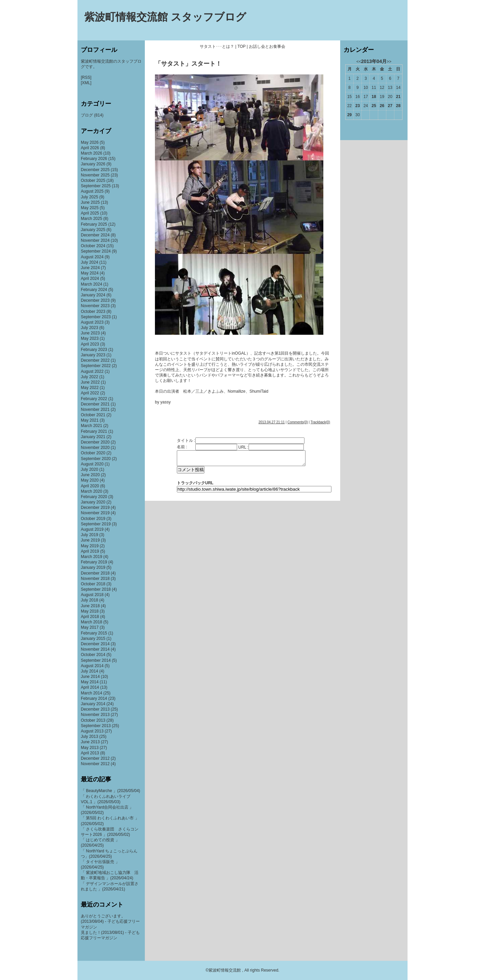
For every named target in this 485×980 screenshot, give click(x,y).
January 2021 (93, 437)
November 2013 (95, 715)
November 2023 (95, 306)
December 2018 (95, 573)
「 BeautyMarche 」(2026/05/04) (110, 791)
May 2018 (90, 611)
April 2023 (90, 344)
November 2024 (95, 240)
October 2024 (93, 246)
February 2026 (94, 159)
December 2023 (95, 300)
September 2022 (96, 366)
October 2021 (93, 415)
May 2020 (90, 480)
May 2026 (90, 142)
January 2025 (93, 230)
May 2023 (90, 338)
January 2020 (93, 502)
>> (389, 62)
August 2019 (92, 529)
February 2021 (94, 431)
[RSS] (86, 77)
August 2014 (92, 666)
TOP (241, 46)
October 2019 (93, 519)
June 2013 (90, 742)
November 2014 (95, 649)
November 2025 (95, 175)
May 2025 (90, 208)
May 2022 (90, 388)
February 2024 (94, 290)
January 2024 (93, 295)
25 (374, 106)
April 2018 (90, 617)
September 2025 (96, 186)
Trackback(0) (320, 422)
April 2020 (90, 486)
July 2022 (89, 377)
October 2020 (93, 453)
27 (390, 106)
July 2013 (89, 737)
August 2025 (92, 191)
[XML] (86, 83)
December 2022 (95, 360)
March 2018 (91, 622)
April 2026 (90, 148)
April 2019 (90, 551)
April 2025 (90, 213)
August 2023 (92, 322)
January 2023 (93, 355)
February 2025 (94, 224)
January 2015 (93, 639)
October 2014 (93, 655)
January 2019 (93, 567)
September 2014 (96, 660)
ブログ (87, 115)
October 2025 (93, 181)
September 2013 (96, 726)
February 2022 (94, 399)
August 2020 (92, 464)
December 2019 (95, 508)
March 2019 (91, 557)
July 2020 (89, 469)
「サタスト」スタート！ (188, 64)
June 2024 (90, 268)
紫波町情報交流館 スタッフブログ (165, 17)
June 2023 (90, 333)
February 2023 (94, 350)
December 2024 (95, 235)
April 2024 (90, 279)
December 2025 (95, 170)
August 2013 (92, 731)
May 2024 (90, 273)
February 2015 (94, 633)
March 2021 (91, 426)
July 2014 (89, 671)
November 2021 (95, 410)
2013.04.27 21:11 (271, 422)
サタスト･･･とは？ (217, 46)
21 (398, 97)
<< (359, 62)
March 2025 (91, 219)
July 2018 (89, 600)
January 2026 (93, 164)
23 (358, 106)
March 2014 (91, 693)
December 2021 (95, 404)
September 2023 (96, 317)
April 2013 (90, 753)
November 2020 (95, 448)
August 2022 (92, 371)
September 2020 (96, 459)
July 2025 (89, 197)
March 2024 (91, 284)
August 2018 (92, 595)
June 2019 (90, 540)
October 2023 (93, 312)
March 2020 (91, 491)
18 (374, 97)
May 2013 (90, 748)
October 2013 (93, 720)
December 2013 (95, 709)
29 (349, 115)
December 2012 (95, 758)
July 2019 (89, 535)
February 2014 (94, 698)
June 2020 (90, 475)
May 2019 (90, 546)
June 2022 (90, 382)
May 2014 (90, 682)
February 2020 (94, 497)
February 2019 (94, 562)
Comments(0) (298, 422)
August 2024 (92, 257)
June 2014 (90, 677)
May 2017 (90, 627)
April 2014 (90, 687)
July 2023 (89, 328)
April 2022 (90, 393)
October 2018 (93, 584)
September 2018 (96, 589)
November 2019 (95, 513)
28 (398, 106)
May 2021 (90, 420)
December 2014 (95, 644)
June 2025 (90, 202)
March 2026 (91, 153)
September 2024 (96, 251)
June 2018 (90, 606)
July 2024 (89, 262)
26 (382, 106)
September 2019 (96, 524)
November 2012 (95, 764)
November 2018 (95, 579)
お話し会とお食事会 (267, 46)
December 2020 (95, 442)
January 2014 (93, 704)
